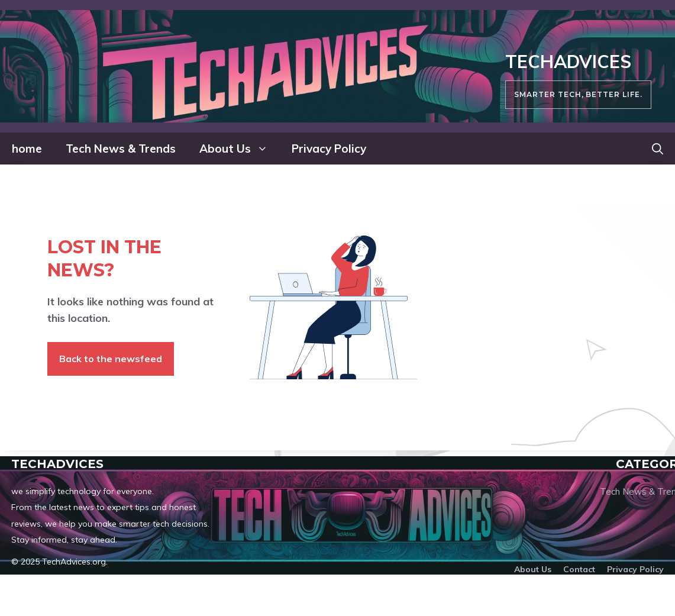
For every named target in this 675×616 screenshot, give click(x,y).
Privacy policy (635, 569)
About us (533, 569)
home (27, 149)
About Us (240, 149)
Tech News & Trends (121, 149)
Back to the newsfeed (111, 359)
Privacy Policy (329, 149)
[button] (658, 149)
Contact (579, 569)
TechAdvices (568, 62)
